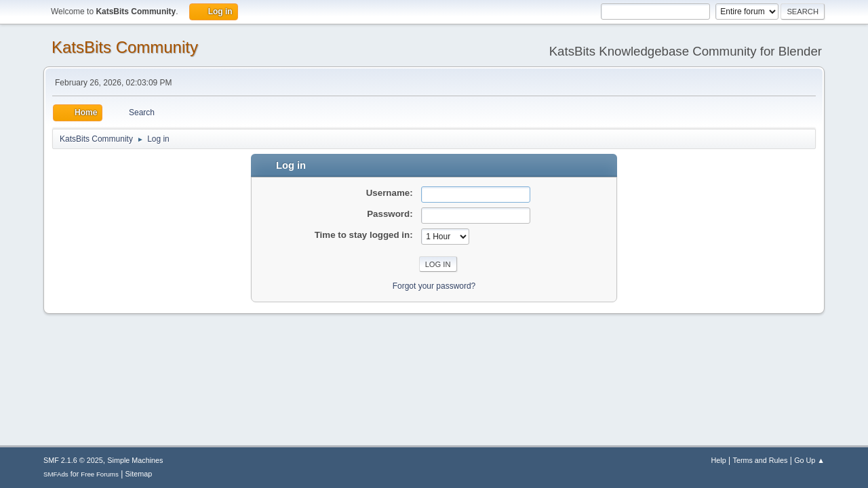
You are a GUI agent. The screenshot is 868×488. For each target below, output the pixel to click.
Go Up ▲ (809, 460)
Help (719, 460)
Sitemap (139, 474)
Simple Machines (135, 460)
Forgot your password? (434, 286)
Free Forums (100, 474)
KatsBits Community (125, 47)
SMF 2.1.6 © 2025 (73, 460)
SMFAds (56, 474)
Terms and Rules (761, 460)
